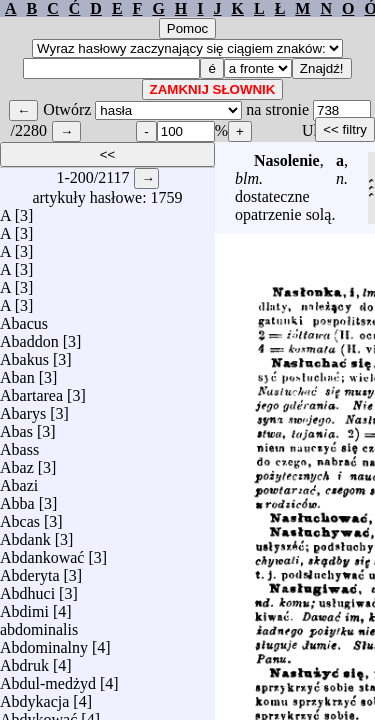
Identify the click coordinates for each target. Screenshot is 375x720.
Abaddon (29, 336)
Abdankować (42, 552)
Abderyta (30, 570)
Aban (17, 372)
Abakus (24, 354)
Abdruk (24, 660)
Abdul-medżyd (48, 678)
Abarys (23, 408)
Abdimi (24, 606)
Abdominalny (44, 642)
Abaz (17, 462)
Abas (16, 426)
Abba (17, 498)
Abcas (20, 516)
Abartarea (31, 390)
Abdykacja (34, 696)
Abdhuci (27, 588)
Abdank (25, 534)
